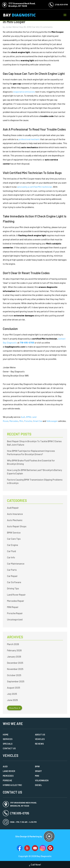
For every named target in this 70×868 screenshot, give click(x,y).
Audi (23, 417)
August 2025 (14, 688)
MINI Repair (13, 607)
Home (6, 735)
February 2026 (14, 650)
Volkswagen (52, 421)
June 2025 (12, 700)
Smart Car (38, 421)
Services (8, 739)
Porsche (28, 421)
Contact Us (9, 748)
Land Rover (9, 771)
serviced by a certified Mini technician (35, 187)
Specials (8, 744)
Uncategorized (15, 619)
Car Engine (13, 545)
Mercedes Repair (16, 601)
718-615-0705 (27, 343)
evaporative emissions (24, 92)
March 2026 (13, 644)
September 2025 (16, 681)
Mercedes (14, 421)
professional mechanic (29, 139)
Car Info (36, 27)
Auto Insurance (15, 514)
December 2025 (15, 663)
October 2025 (14, 675)
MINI (37, 776)
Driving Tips (13, 588)
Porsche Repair (15, 613)
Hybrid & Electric (12, 785)
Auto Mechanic (15, 520)
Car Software (14, 582)
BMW (28, 417)
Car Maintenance (16, 564)
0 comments (47, 27)
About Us (40, 735)
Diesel (38, 785)
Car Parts (12, 570)
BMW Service (14, 532)
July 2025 (12, 694)
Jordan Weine (12, 27)
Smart (38, 771)
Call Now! (35, 865)
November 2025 (15, 669)
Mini (21, 421)
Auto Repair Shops (17, 526)
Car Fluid (11, 551)
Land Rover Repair (16, 595)
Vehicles (40, 739)
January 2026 (14, 657)
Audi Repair (13, 508)
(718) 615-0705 (61, 5)
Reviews (39, 744)
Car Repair (12, 576)
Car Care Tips (14, 539)
